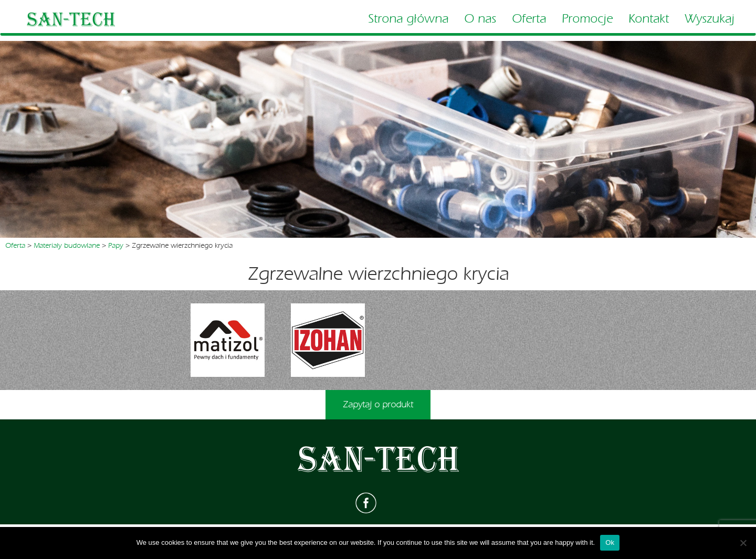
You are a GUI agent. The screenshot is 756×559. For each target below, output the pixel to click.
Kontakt (649, 19)
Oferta (529, 19)
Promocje (587, 19)
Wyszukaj (710, 19)
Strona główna (408, 19)
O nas (480, 19)
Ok (610, 542)
